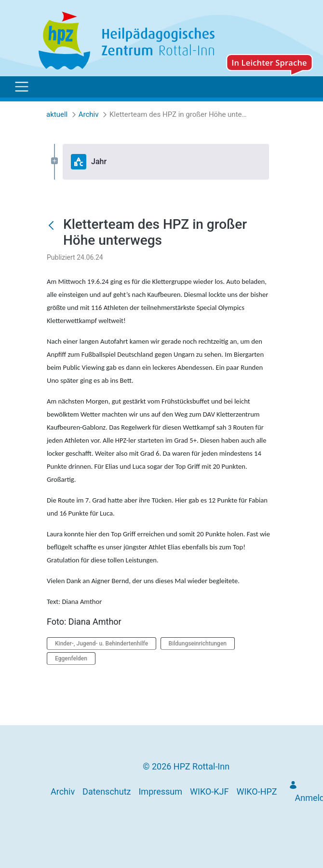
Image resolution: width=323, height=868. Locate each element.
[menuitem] (63, 791)
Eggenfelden (71, 658)
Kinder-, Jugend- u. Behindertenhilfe (101, 644)
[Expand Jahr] (54, 161)
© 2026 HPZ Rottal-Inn (186, 766)
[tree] (161, 162)
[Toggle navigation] (22, 87)
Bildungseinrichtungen (198, 644)
